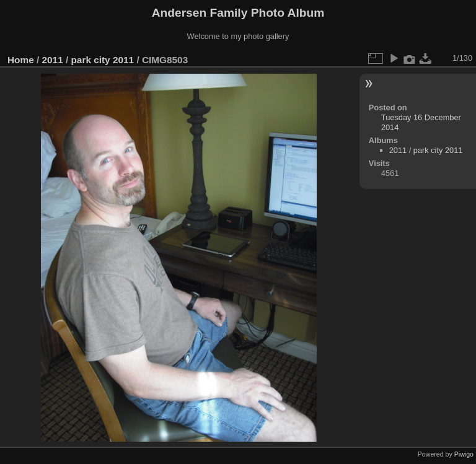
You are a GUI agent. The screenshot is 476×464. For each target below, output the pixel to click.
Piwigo (464, 454)
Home (21, 60)
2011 (53, 60)
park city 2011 (102, 60)
